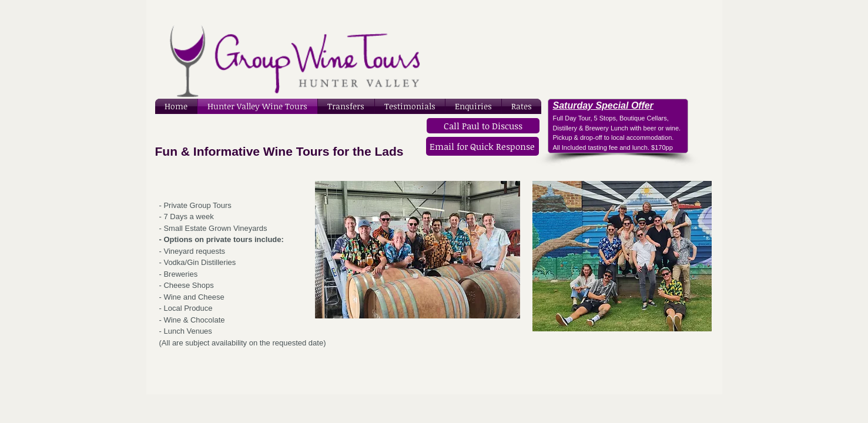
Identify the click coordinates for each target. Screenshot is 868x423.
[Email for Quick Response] (482, 146)
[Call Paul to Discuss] (483, 126)
